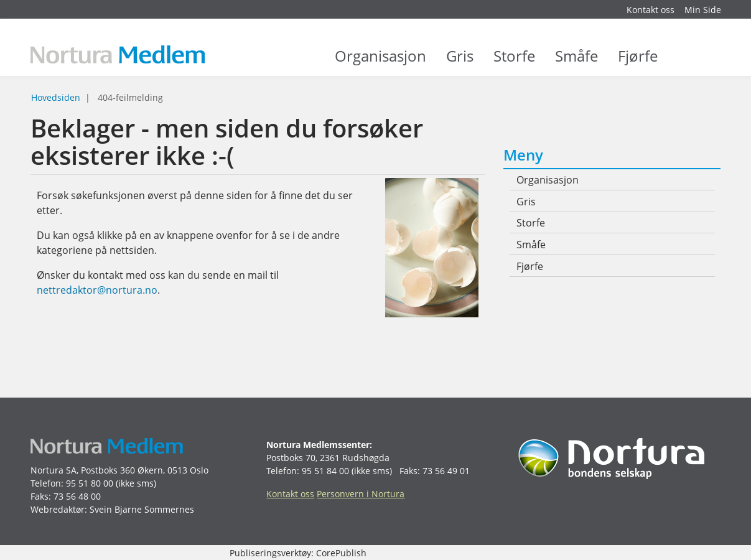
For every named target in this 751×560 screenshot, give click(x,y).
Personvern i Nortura (361, 494)
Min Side (703, 10)
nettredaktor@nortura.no (97, 290)
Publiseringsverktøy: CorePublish (298, 553)
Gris (460, 62)
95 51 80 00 (90, 483)
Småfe (576, 62)
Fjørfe (638, 62)
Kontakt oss (651, 10)
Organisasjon (380, 62)
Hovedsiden (56, 97)
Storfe (514, 62)
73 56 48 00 (77, 496)
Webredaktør (58, 509)
